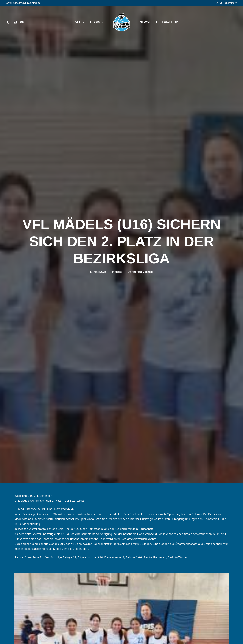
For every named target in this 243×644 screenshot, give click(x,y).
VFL (80, 22)
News (118, 241)
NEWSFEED (148, 22)
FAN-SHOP (170, 22)
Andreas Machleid (142, 241)
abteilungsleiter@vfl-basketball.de (24, 3)
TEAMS (96, 22)
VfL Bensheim (228, 3)
